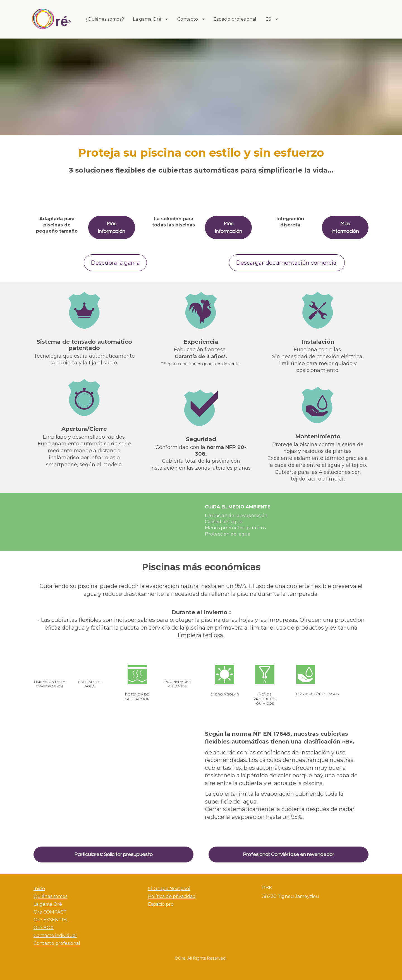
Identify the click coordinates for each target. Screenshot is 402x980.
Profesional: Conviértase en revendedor (289, 854)
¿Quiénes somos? (105, 19)
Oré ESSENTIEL (51, 920)
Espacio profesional (235, 19)
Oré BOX (44, 928)
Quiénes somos (50, 896)
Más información (112, 228)
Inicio (39, 889)
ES (272, 19)
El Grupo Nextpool (169, 889)
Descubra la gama (115, 263)
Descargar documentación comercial (287, 263)
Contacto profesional (57, 943)
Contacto (191, 19)
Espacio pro (161, 904)
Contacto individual (55, 935)
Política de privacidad (172, 896)
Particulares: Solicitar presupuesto (113, 854)
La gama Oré (150, 19)
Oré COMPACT (50, 912)
